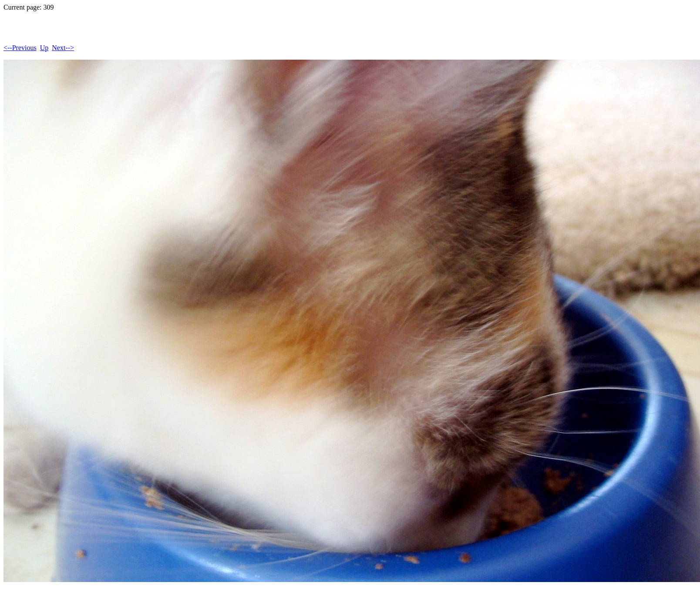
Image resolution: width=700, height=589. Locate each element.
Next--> (63, 48)
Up (44, 48)
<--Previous (20, 48)
